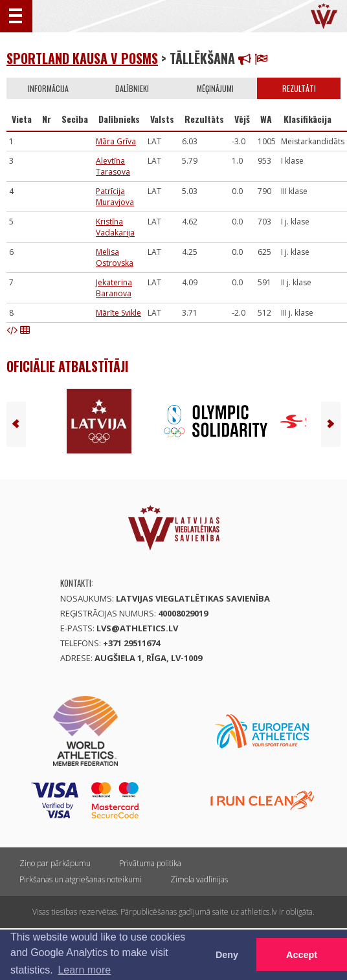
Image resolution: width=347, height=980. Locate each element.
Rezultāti (299, 88)
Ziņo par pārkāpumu (55, 863)
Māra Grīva (116, 141)
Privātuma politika (150, 863)
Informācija (48, 88)
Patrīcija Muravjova (115, 197)
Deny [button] (227, 955)
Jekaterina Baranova (114, 288)
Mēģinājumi (215, 88)
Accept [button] (302, 955)
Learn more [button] (84, 970)
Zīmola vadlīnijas (199, 879)
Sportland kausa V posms (82, 58)
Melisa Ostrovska (115, 257)
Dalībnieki (132, 88)
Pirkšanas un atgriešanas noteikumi (81, 879)
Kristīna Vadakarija (115, 227)
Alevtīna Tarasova (113, 166)
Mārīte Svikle (118, 313)
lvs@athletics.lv (137, 628)
